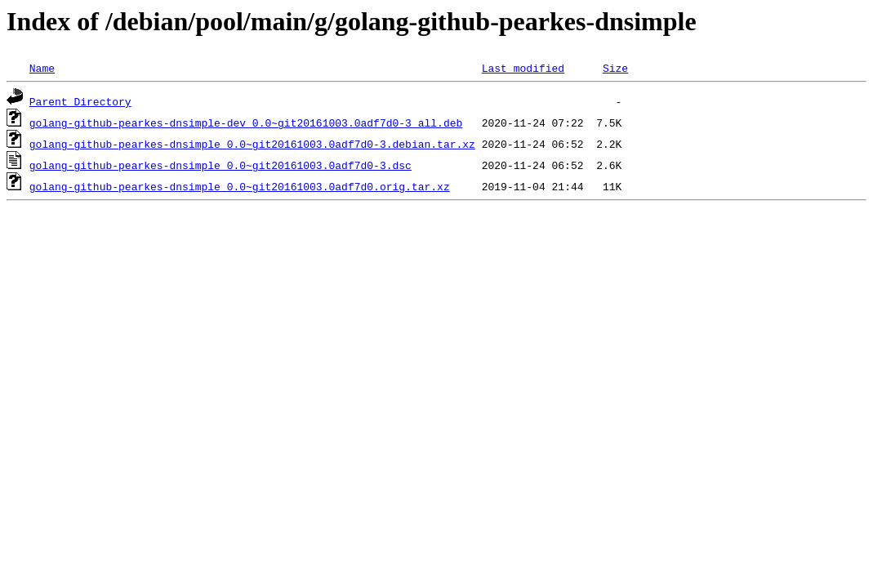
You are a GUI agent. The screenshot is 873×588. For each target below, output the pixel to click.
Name (42, 68)
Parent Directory (80, 101)
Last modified (523, 68)
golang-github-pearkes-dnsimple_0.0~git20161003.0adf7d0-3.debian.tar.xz (252, 144)
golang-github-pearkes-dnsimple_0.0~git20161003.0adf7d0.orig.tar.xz (240, 186)
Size (615, 68)
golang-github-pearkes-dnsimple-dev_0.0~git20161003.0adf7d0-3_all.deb (246, 122)
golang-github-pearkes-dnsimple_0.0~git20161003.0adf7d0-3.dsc (220, 165)
